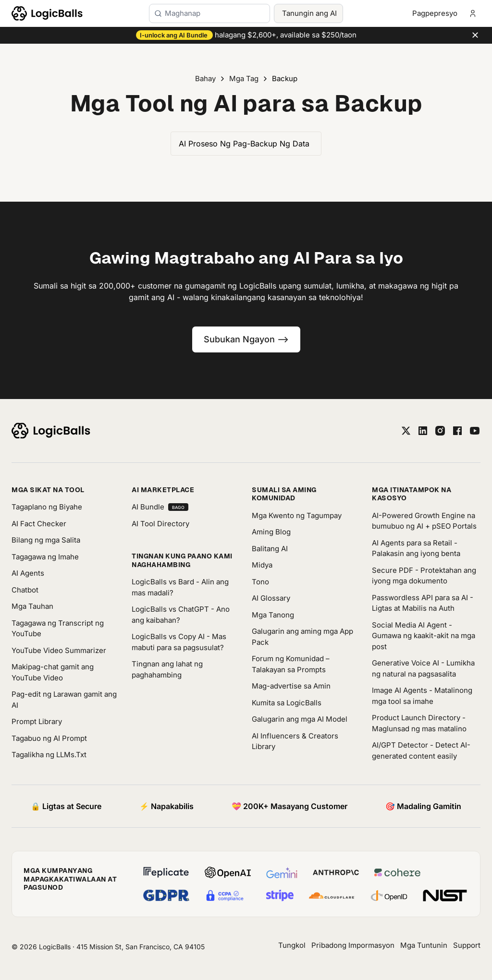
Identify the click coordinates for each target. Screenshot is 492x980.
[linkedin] (423, 431)
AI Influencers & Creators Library (295, 741)
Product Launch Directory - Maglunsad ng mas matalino (419, 723)
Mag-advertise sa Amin (291, 686)
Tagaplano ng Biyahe (47, 507)
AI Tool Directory (160, 524)
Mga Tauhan (32, 606)
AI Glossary (271, 598)
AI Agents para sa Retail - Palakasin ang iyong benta (416, 548)
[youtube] (475, 431)
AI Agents (28, 573)
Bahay (205, 79)
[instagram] (440, 431)
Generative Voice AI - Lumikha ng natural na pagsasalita (423, 668)
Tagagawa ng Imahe (45, 557)
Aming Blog (271, 532)
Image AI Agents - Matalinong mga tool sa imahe (422, 696)
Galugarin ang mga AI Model (300, 719)
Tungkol (292, 945)
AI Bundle (160, 507)
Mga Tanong (273, 615)
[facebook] (457, 431)
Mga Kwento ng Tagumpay (297, 515)
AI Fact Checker (39, 524)
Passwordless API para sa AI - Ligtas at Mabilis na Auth (423, 603)
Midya (262, 565)
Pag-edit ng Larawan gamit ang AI (64, 700)
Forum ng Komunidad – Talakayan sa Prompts (291, 664)
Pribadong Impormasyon (353, 945)
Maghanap (183, 13)
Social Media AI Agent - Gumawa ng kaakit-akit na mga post (424, 636)
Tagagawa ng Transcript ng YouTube (58, 629)
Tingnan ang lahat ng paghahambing (167, 669)
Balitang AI (270, 549)
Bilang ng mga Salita (46, 540)
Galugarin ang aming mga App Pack (302, 637)
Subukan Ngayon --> (246, 339)
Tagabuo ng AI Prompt (49, 738)
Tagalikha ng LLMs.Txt (49, 755)
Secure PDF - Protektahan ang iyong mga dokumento (424, 576)
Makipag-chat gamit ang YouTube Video (53, 672)
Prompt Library (37, 721)
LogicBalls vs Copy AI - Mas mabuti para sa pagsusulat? (179, 642)
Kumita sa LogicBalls (287, 703)
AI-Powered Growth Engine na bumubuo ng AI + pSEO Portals (424, 521)
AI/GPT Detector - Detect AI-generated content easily (421, 750)
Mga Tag (244, 79)
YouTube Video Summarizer (59, 650)
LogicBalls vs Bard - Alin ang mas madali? (180, 587)
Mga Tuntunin (424, 945)
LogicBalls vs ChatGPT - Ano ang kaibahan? (181, 615)
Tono (260, 582)
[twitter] (406, 431)
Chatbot (25, 590)
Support (467, 945)
